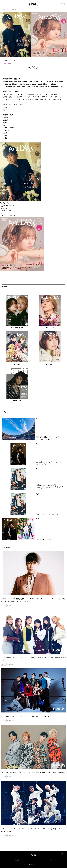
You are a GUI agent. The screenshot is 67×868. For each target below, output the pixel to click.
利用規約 (50, 860)
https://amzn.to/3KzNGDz (8, 216)
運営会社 (17, 860)
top (63, 856)
